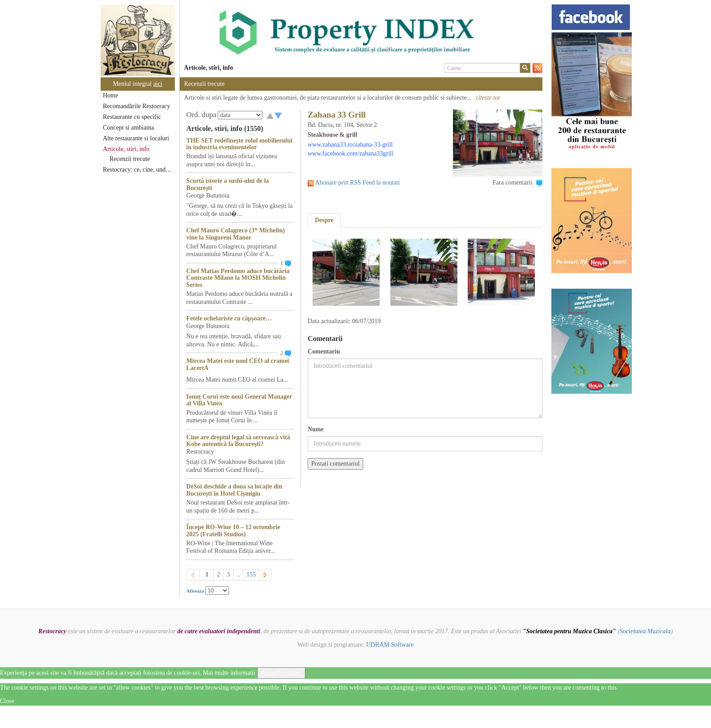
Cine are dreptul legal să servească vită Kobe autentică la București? (238, 441)
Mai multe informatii (229, 673)
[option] (361, 33)
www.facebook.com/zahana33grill (351, 154)
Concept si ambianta (128, 128)
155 (251, 574)
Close (7, 701)
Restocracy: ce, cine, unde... (138, 170)
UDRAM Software (390, 645)
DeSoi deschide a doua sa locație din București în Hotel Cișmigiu (235, 490)
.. (238, 574)
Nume (316, 429)
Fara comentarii (512, 183)
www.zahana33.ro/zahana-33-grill (350, 145)
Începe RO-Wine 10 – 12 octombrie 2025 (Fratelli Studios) (233, 530)
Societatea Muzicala (645, 631)
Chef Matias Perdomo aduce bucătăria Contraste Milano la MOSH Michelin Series (238, 278)
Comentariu (324, 351)
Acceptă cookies (281, 673)
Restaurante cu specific (132, 117)
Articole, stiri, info (126, 149)
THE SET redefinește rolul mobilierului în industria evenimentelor (239, 144)
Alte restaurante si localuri (136, 138)
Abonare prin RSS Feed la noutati (358, 183)
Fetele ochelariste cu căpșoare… (229, 318)
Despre (324, 220)
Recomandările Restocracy (136, 106)
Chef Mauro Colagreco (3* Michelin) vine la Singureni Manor (236, 234)
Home (110, 95)
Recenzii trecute (130, 159)
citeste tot (488, 98)
